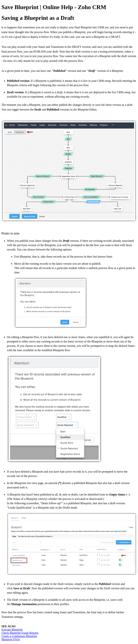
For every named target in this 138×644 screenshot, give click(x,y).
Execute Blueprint (12, 630)
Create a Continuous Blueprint (19, 636)
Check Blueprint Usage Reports (20, 633)
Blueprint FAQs (11, 639)
